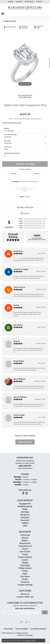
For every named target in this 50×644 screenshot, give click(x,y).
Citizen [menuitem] (25, 549)
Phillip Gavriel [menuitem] (25, 568)
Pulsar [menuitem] (25, 571)
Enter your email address (25, 608)
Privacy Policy (9, 629)
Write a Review (25, 442)
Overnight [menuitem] (25, 565)
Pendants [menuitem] (25, 517)
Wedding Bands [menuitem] (25, 506)
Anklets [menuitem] (25, 523)
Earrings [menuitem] (25, 512)
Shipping (14, 174)
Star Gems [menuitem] (25, 576)
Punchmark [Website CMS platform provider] (29, 635)
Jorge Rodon (19, 361)
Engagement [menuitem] (25, 504)
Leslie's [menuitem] (25, 560)
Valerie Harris (19, 287)
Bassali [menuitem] (25, 538)
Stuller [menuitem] (25, 579)
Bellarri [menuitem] (25, 540)
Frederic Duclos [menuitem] (25, 557)
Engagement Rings (10, 21)
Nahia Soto (18, 251)
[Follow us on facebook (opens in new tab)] (23, 493)
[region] (25, 64)
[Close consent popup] (44, 640)
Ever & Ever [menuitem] (25, 552)
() (45, 219)
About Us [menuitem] (25, 594)
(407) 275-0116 (25, 97)
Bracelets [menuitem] (25, 520)
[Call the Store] (25, 466)
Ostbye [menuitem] (25, 563)
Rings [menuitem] (25, 509)
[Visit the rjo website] (21, 622)
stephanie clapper (21, 269)
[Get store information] (25, 468)
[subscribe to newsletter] (45, 612)
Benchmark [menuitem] (25, 543)
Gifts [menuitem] (25, 526)
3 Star (21, 223)
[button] (10, 2)
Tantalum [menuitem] (25, 582)
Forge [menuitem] (25, 554)
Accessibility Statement (38, 629)
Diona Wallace (20, 379)
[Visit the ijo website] (28, 622)
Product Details (25, 207)
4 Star (21, 221)
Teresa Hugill (19, 415)
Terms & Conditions (22, 629)
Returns (37, 174)
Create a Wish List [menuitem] (25, 597)
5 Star (21, 219)
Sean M (17, 341)
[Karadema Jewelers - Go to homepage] (25, 8)
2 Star (21, 225)
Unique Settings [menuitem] (25, 585)
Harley (16, 305)
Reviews (25, 213)
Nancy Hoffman (20, 397)
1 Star (21, 228)
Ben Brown (18, 325)
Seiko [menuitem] (25, 574)
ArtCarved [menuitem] (25, 535)
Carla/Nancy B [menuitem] (25, 546)
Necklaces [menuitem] (25, 515)
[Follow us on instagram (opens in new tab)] (26, 493)
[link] (39, 2)
